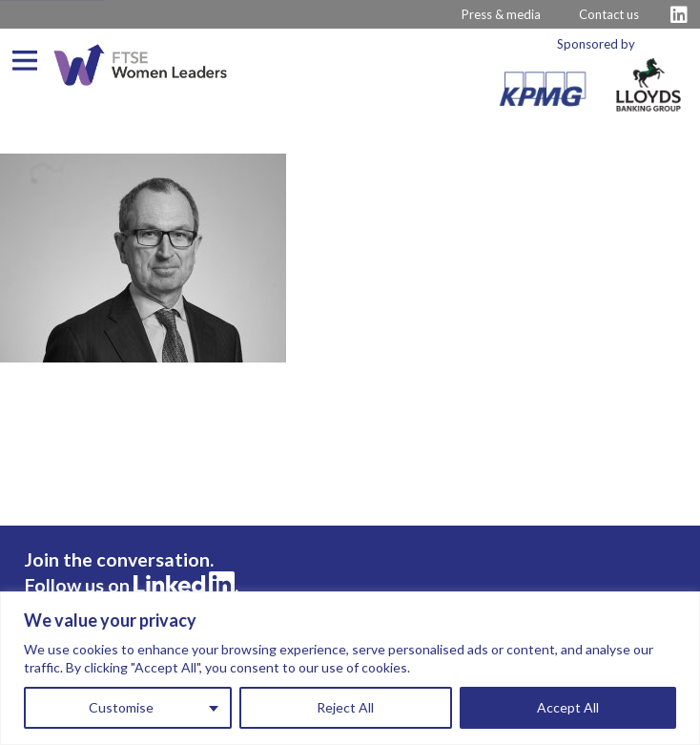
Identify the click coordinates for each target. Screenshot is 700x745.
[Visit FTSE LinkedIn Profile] (679, 15)
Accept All (568, 707)
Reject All (345, 707)
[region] (350, 668)
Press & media (501, 14)
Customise (121, 707)
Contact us (609, 14)
